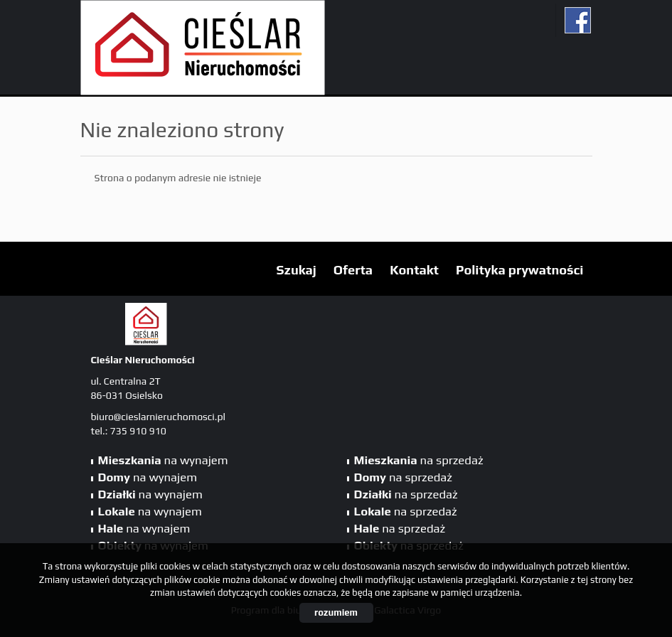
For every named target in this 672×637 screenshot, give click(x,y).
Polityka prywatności (519, 270)
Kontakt (414, 270)
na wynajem (163, 460)
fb (578, 20)
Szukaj (297, 270)
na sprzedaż (419, 460)
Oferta (353, 270)
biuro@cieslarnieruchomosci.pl (158, 417)
